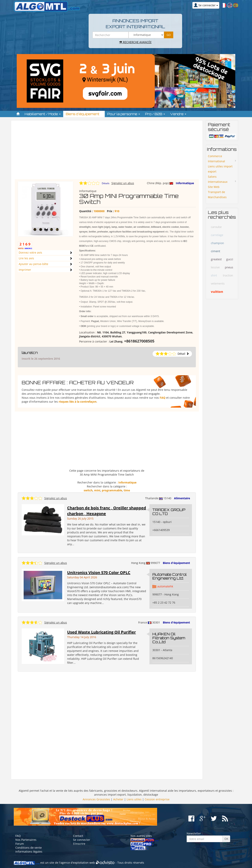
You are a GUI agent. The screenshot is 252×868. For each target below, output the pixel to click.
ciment (215, 251)
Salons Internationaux (218, 179)
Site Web (214, 187)
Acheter (118, 799)
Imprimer (25, 270)
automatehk (165, 586)
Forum (20, 844)
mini (97, 490)
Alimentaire (182, 498)
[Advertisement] (107, 152)
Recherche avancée (135, 42)
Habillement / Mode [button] (43, 114)
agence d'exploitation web (78, 863)
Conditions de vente (29, 848)
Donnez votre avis (30, 252)
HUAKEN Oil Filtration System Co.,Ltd (169, 638)
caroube (216, 227)
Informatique (185, 183)
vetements (218, 283)
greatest (216, 259)
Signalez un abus (123, 183)
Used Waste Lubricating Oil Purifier (101, 632)
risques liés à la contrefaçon (78, 402)
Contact (78, 836)
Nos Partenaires (26, 840)
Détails (106, 183)
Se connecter (82, 840)
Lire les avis (26, 258)
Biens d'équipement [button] (84, 114)
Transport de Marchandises (217, 195)
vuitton (217, 292)
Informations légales (29, 852)
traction (228, 275)
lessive (215, 267)
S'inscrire (79, 844)
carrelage (217, 235)
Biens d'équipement (176, 563)
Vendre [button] (178, 114)
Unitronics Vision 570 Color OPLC (99, 573)
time (127, 490)
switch (88, 490)
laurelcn (30, 353)
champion (217, 243)
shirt (214, 275)
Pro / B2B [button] (155, 114)
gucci (230, 259)
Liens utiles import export (220, 169)
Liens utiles (134, 799)
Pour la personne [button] (124, 114)
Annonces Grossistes (96, 799)
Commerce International (216, 159)
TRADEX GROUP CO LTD (169, 512)
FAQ (163, 398)
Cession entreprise (157, 799)
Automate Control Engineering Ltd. (170, 576)
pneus (229, 267)
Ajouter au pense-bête (33, 264)
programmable (112, 490)
